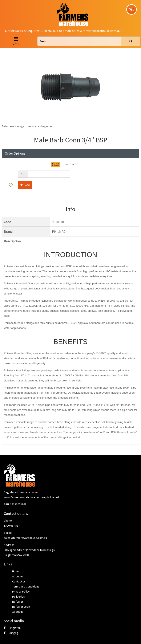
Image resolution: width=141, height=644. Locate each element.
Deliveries (19, 597)
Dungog (11, 633)
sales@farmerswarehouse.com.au (96, 31)
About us (18, 576)
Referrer (18, 602)
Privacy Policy (21, 591)
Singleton (12, 628)
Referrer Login (21, 607)
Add (25, 185)
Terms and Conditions (26, 586)
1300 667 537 (12, 526)
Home (16, 571)
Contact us (19, 581)
